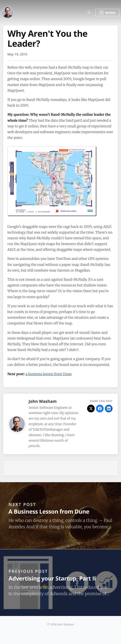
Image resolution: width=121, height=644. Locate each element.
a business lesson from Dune (49, 374)
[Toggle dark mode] (89, 12)
